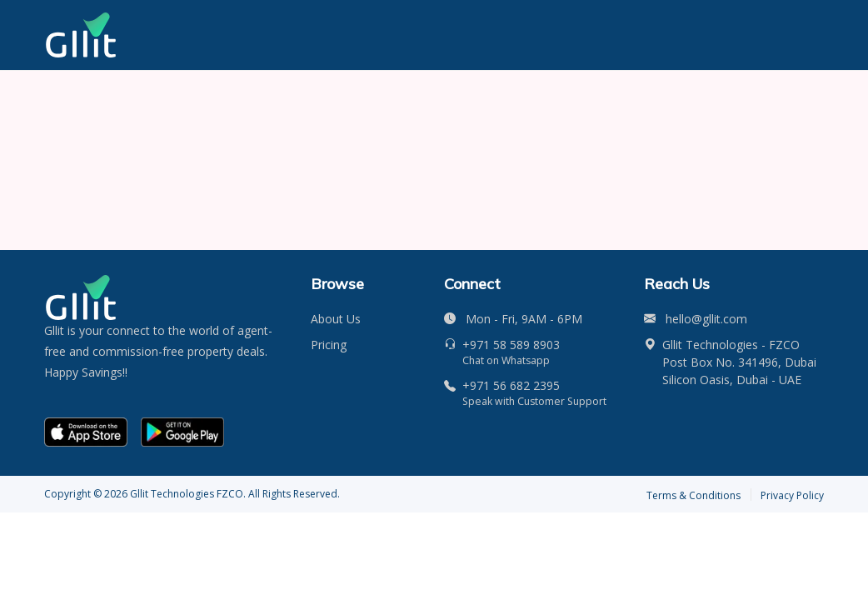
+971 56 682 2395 (511, 385)
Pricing (329, 345)
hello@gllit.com (706, 319)
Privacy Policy (792, 495)
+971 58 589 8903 (511, 345)
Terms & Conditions (693, 495)
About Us (336, 319)
